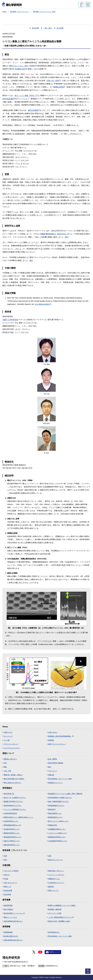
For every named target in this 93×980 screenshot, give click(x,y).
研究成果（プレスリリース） (20, 12)
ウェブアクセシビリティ (12, 748)
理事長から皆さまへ (10, 759)
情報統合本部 (53, 825)
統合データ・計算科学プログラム (15, 798)
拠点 (50, 767)
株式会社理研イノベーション (14, 913)
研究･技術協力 (8, 909)
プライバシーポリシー (11, 744)
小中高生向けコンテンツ (56, 883)
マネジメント (53, 771)
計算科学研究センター (11, 821)
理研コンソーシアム (10, 917)
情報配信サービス (54, 879)
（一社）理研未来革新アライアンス (61, 917)
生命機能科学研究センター (57, 829)
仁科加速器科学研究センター (58, 841)
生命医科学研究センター (12, 829)
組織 (5, 767)
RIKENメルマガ (55, 952)
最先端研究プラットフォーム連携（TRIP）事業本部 (65, 794)
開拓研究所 (52, 809)
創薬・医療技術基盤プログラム (58, 802)
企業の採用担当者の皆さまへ (13, 921)
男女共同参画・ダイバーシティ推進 (60, 779)
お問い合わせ (53, 732)
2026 (5, 856)
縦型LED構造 (34, 110)
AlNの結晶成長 (9, 99)
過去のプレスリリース (55, 860)
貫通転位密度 (59, 87)
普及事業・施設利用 (55, 909)
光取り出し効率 (54, 81)
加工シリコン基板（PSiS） (26, 95)
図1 (67, 237)
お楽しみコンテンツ (10, 883)
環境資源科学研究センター (13, 837)
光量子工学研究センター (12, 841)
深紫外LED (21, 69)
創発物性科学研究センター (57, 837)
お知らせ (7, 875)
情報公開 (51, 775)
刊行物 (6, 879)
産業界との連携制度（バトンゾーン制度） (62, 905)
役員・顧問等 (53, 759)
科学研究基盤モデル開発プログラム (60, 798)
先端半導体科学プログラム (13, 806)
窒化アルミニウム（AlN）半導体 (23, 66)
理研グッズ (7, 887)
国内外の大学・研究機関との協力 (59, 921)
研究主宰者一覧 (9, 794)
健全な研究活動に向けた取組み (14, 779)
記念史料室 (7, 894)
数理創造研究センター (55, 817)
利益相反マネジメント (55, 783)
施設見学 (51, 887)
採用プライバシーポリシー (57, 744)
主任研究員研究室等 (10, 813)
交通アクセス (8, 732)
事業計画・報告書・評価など (13, 775)
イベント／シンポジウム (56, 875)
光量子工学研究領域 (10, 320)
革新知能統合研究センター (13, 825)
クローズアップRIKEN (11, 871)
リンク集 (7, 740)
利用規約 (51, 740)
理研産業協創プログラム (56, 806)
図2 (31, 260)
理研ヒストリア (53, 891)
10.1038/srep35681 (43, 304)
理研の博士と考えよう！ (56, 871)
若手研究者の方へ (54, 932)
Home (4, 12)
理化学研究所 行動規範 (56, 763)
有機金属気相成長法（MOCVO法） (55, 234)
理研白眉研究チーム (55, 813)
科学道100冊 (8, 891)
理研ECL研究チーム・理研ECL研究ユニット (18, 817)
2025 (50, 856)
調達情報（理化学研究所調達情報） (61, 736)
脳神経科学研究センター (12, 833)
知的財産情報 (8, 905)
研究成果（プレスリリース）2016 (44, 12)
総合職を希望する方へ (11, 936)
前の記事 (35, 28)
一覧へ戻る (48, 28)
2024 (5, 860)
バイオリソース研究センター (58, 833)
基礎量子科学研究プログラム (13, 802)
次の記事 (60, 28)
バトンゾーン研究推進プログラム (15, 809)
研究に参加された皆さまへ (13, 783)
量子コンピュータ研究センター (58, 821)
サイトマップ (8, 736)
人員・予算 (7, 771)
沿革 (5, 763)
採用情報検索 (8, 932)
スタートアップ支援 (55, 913)
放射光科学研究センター (12, 845)
